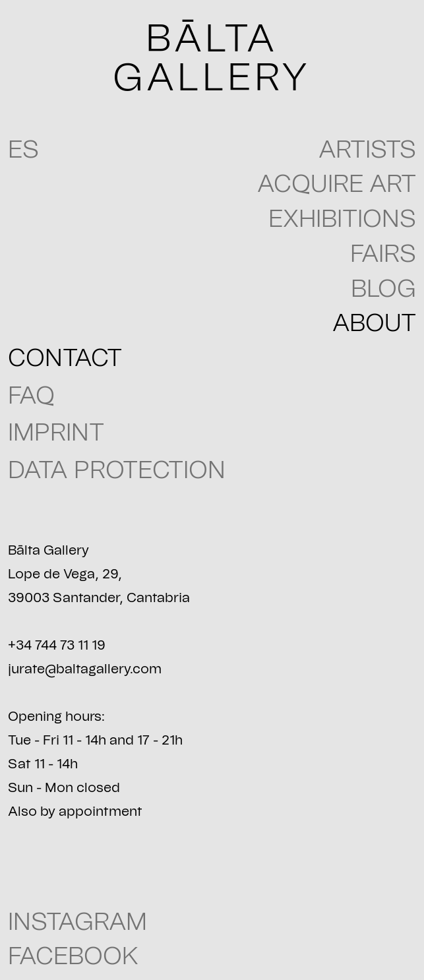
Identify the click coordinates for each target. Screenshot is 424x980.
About (374, 323)
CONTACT (65, 358)
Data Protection (117, 471)
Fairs (383, 254)
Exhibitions (342, 219)
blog (383, 289)
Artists (367, 150)
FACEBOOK (73, 957)
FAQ (31, 396)
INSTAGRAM (77, 922)
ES (23, 150)
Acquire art (337, 184)
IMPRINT (56, 433)
